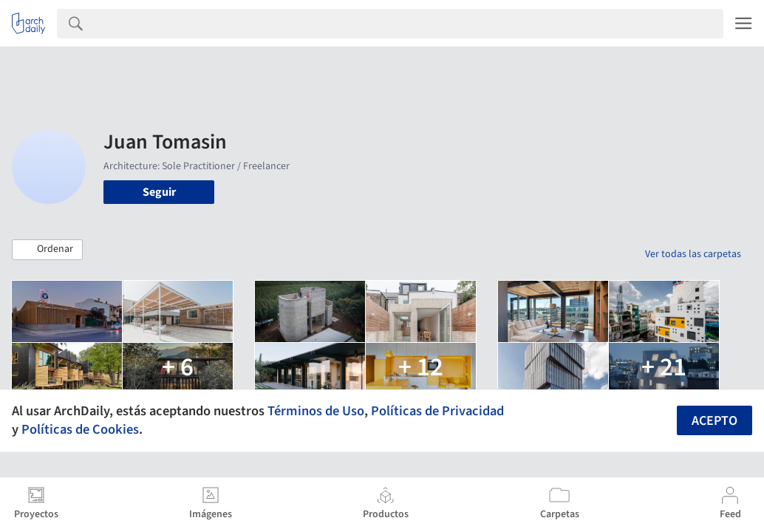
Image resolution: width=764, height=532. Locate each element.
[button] (47, 250)
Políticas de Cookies (80, 429)
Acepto (714, 421)
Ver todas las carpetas (693, 254)
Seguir (159, 192)
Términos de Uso (316, 411)
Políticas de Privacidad (437, 411)
